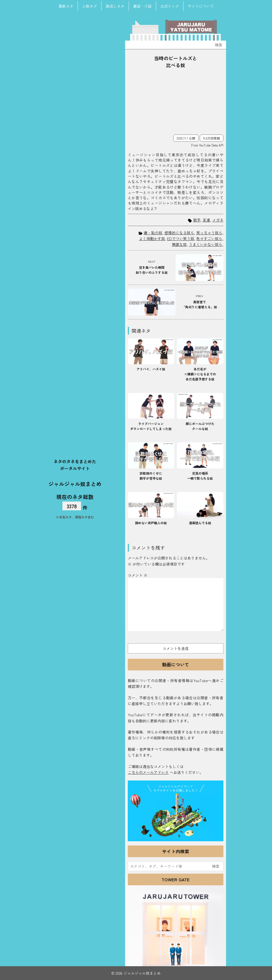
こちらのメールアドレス (148, 772)
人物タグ (90, 6)
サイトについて (201, 6)
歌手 (197, 220)
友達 (206, 220)
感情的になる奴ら (179, 233)
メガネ (218, 220)
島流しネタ (115, 6)
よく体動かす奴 (152, 239)
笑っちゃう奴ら (209, 233)
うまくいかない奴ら (206, 244)
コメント (138, 575)
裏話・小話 (142, 6)
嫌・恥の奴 (153, 233)
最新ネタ (66, 6)
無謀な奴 (179, 244)
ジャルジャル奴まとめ (75, 484)
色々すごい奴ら (209, 239)
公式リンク (170, 6)
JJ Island (176, 816)
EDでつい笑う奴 (181, 239)
